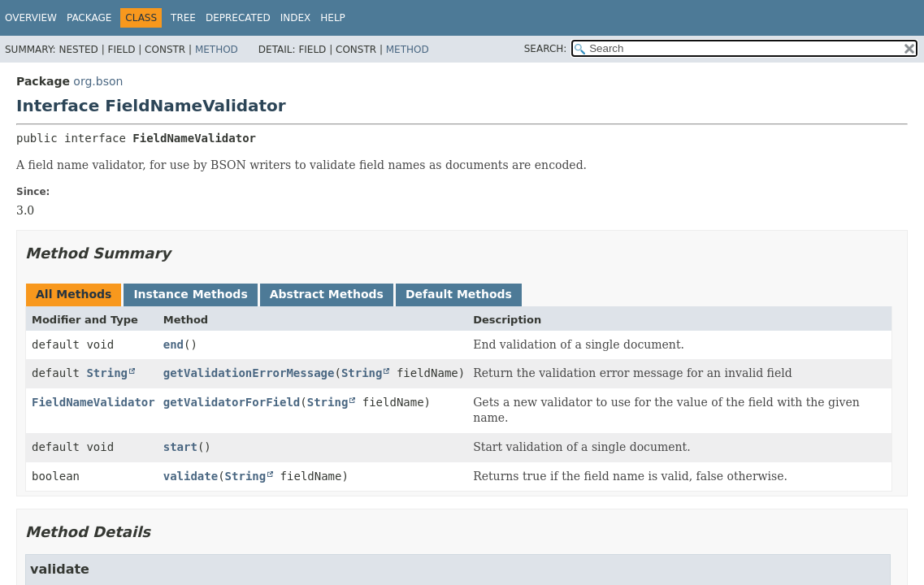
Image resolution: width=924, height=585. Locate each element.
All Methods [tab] (74, 294)
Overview (31, 18)
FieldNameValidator (93, 402)
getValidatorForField (232, 402)
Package (89, 18)
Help (333, 18)
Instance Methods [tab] (190, 294)
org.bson (98, 81)
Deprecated (238, 18)
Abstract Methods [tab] (327, 294)
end (174, 344)
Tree (183, 18)
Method (217, 50)
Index (296, 18)
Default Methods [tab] (459, 294)
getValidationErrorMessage (249, 373)
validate (191, 476)
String (107, 373)
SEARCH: (546, 49)
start (180, 447)
